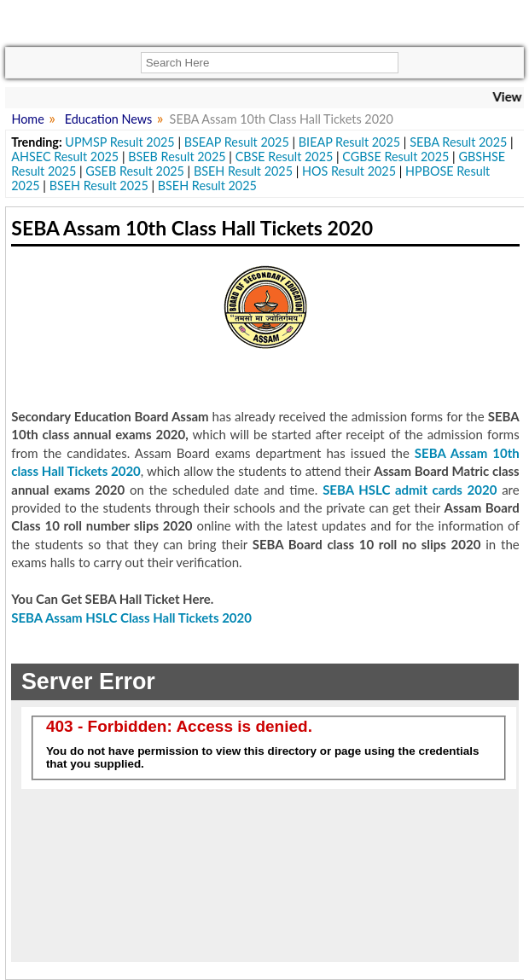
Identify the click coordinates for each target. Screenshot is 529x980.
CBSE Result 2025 (285, 157)
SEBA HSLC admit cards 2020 (410, 490)
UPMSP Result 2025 (119, 142)
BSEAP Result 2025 (237, 142)
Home (27, 119)
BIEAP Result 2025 (349, 142)
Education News (109, 119)
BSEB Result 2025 (177, 157)
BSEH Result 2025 (243, 171)
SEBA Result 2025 (458, 142)
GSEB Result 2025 (135, 171)
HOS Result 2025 (349, 171)
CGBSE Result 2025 (395, 157)
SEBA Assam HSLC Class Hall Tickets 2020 (131, 618)
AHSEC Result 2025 (65, 157)
